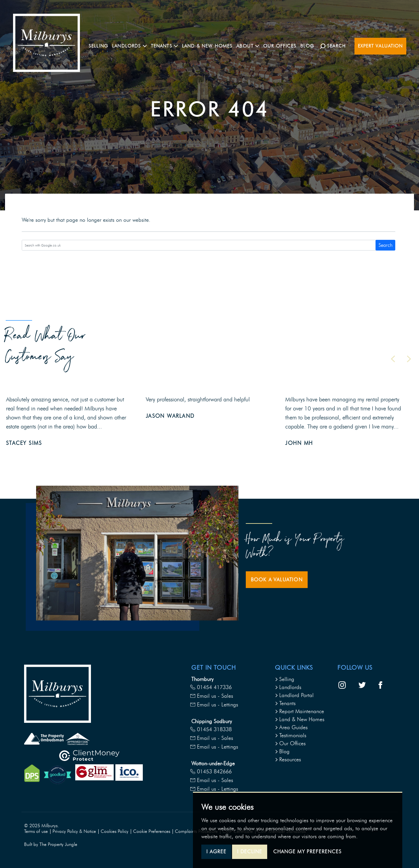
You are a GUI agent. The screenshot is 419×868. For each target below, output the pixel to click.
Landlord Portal (294, 695)
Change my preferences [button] (307, 852)
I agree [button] (216, 852)
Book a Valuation (277, 580)
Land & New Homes (209, 46)
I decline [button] (250, 852)
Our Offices (281, 46)
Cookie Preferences (152, 831)
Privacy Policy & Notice (74, 831)
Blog (309, 46)
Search (386, 245)
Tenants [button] (166, 46)
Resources (288, 759)
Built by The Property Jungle (51, 844)
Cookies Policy (115, 831)
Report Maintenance (299, 711)
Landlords (288, 687)
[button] (393, 359)
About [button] (250, 46)
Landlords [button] (131, 46)
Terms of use (36, 831)
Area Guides (291, 727)
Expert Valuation (380, 46)
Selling (100, 46)
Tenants (285, 703)
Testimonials (291, 735)
